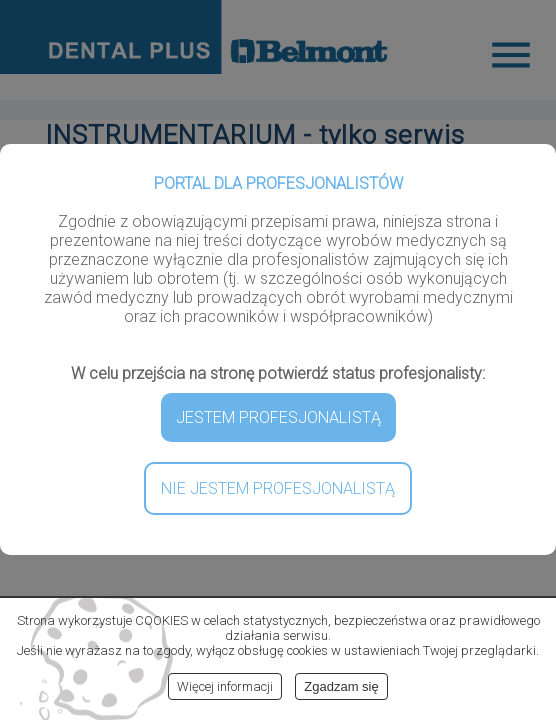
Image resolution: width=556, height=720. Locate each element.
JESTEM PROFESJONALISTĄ (278, 417)
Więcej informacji (225, 686)
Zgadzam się (341, 686)
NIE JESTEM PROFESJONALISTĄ (278, 488)
